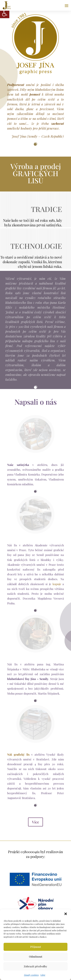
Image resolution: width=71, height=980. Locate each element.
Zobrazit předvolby (35, 966)
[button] (66, 914)
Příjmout (36, 947)
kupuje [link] (57, 584)
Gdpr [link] (43, 975)
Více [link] (35, 822)
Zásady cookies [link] (31, 975)
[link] (5, 14)
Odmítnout (36, 957)
